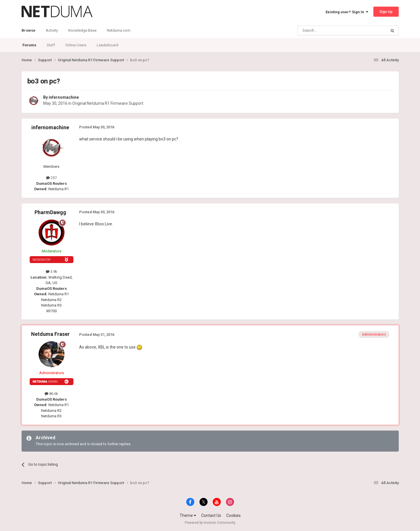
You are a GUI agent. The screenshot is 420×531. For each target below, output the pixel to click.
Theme (188, 515)
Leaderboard (108, 45)
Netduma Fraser (50, 334)
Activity (52, 30)
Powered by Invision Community (210, 523)
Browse (28, 33)
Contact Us (211, 515)
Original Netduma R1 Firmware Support (108, 103)
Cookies (233, 515)
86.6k (51, 394)
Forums (29, 45)
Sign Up (386, 12)
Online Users (76, 45)
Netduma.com (119, 30)
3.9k (52, 272)
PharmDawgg (50, 212)
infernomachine (64, 97)
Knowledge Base (82, 30)
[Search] (328, 31)
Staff (51, 45)
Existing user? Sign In (347, 12)
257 (51, 178)
